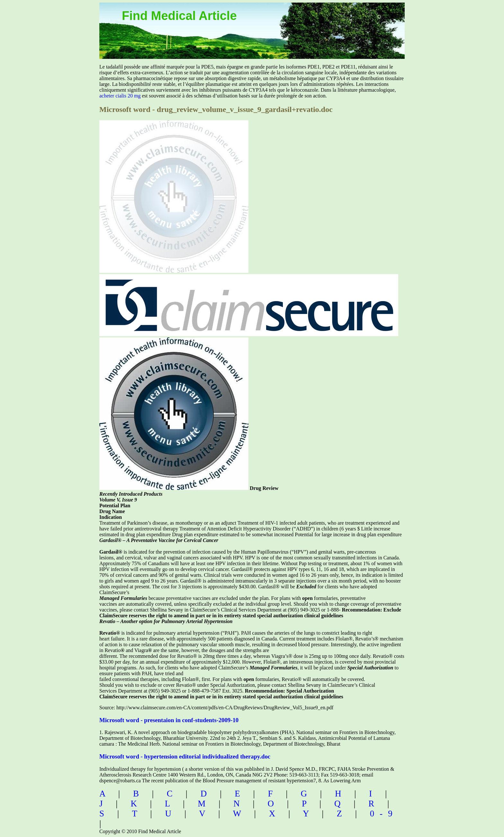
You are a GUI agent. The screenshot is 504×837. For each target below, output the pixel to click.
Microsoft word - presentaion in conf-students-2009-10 (169, 720)
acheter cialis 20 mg (120, 96)
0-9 (384, 814)
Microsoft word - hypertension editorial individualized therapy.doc (185, 756)
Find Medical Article (179, 16)
